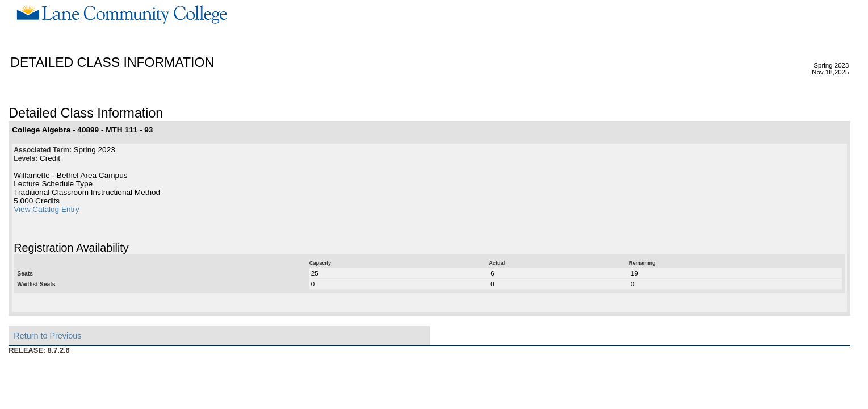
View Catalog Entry (46, 209)
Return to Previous (47, 336)
